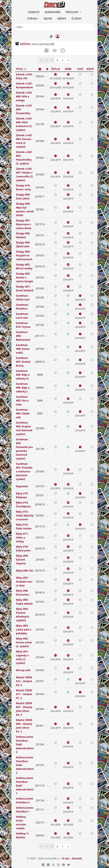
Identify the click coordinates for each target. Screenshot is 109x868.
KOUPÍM (92, 69)
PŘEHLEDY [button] (72, 12)
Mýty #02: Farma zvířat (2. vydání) (24, 642)
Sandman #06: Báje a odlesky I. (23, 388)
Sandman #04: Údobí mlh (23, 413)
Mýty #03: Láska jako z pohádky (24, 629)
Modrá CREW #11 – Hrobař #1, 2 (24, 694)
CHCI (80, 69)
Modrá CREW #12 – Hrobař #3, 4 (24, 681)
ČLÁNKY (76, 19)
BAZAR (48, 19)
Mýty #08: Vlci (25, 571)
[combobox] (54, 27)
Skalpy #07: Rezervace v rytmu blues (24, 224)
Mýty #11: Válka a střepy (22, 538)
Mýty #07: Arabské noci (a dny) (24, 582)
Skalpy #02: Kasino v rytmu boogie (25, 277)
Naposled (22, 486)
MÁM (68, 69)
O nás (66, 858)
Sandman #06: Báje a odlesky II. (23, 375)
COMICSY (34, 12)
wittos (25, 44)
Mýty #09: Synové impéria (22, 560)
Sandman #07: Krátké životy (23, 362)
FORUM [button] (32, 19)
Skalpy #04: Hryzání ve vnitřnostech (24, 255)
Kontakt (77, 858)
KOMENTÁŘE (53, 12)
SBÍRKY (62, 19)
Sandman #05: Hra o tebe (22, 401)
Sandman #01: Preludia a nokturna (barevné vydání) (24, 471)
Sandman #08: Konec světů (23, 349)
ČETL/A (56, 69)
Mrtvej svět (23, 670)
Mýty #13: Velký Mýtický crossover (25, 515)
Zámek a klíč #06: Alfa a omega (24, 96)
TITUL (20, 69)
